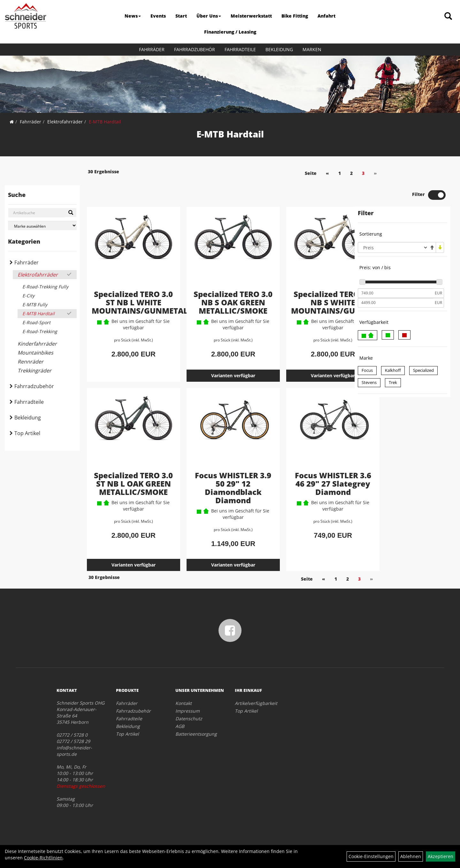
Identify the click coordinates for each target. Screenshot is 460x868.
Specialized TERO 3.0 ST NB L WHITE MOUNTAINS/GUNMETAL (139, 280)
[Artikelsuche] (448, 16)
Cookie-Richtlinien (43, 858)
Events (158, 16)
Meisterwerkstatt (251, 16)
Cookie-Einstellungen (371, 856)
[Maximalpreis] (395, 281)
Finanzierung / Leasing (230, 32)
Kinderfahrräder (37, 344)
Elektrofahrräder (65, 122)
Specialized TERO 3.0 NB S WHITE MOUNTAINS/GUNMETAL (317, 280)
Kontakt (184, 688)
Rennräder (31, 362)
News (133, 16)
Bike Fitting (295, 16)
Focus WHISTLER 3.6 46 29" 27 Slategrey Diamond (305, 474)
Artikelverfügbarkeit (256, 688)
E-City (28, 296)
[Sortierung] (393, 226)
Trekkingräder (34, 371)
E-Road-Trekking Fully (45, 287)
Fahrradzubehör (195, 49)
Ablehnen (411, 856)
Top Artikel (27, 433)
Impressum (188, 696)
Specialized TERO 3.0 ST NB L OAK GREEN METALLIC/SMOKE (128, 474)
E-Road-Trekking (40, 331)
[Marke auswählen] (42, 226)
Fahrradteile (240, 49)
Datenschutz (189, 704)
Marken (312, 49)
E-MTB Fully (35, 305)
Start (181, 16)
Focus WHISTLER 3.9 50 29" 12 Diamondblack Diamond (216, 474)
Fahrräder (152, 49)
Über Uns (209, 16)
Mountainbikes (35, 353)
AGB (180, 712)
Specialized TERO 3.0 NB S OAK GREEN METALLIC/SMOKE (216, 284)
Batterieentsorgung (196, 719)
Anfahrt (326, 16)
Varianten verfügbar (216, 361)
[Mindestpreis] (395, 271)
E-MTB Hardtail (105, 122)
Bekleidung (279, 49)
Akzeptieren (441, 856)
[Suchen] (71, 213)
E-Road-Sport (36, 322)
